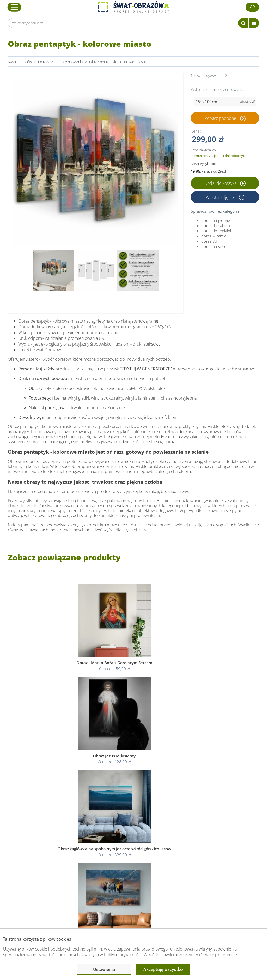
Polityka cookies (127, 861)
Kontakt (69, 874)
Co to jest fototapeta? (190, 861)
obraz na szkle (214, 246)
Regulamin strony (128, 849)
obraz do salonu (216, 225)
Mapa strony (182, 867)
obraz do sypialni (216, 231)
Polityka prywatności (130, 855)
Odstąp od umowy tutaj (133, 867)
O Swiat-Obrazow (77, 855)
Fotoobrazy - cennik (188, 855)
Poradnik (179, 849)
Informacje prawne (130, 839)
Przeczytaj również (189, 839)
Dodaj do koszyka (225, 183)
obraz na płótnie (216, 220)
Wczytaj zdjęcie (220, 197)
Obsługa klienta (76, 839)
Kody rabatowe (75, 867)
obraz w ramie (214, 236)
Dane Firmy (72, 849)
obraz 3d (209, 241)
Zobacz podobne (220, 118)
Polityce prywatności (123, 955)
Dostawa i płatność (78, 861)
